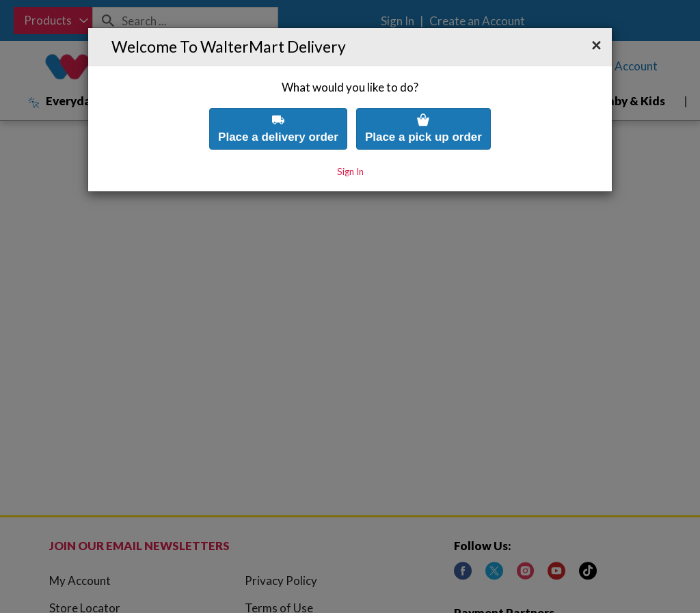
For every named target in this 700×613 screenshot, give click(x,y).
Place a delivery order (278, 101)
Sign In (350, 144)
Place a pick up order (423, 101)
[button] (596, 18)
